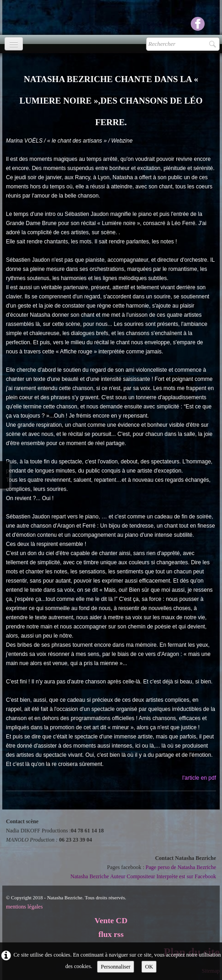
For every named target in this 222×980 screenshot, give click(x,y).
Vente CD (111, 920)
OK (149, 967)
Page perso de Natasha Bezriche (181, 867)
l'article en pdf (199, 778)
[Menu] (14, 44)
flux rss (111, 934)
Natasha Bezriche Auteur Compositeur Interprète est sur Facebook (143, 876)
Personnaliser (116, 967)
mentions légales (24, 907)
